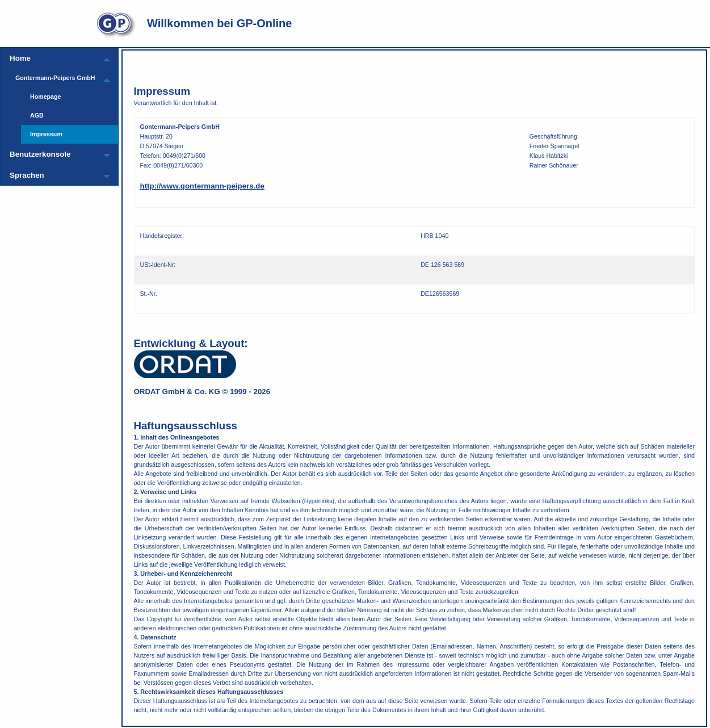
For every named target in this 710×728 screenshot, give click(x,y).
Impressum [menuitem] (46, 134)
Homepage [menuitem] (45, 97)
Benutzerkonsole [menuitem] (40, 154)
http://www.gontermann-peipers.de (202, 186)
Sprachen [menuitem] (27, 175)
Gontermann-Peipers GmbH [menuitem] (55, 78)
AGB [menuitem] (37, 115)
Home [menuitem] (20, 58)
